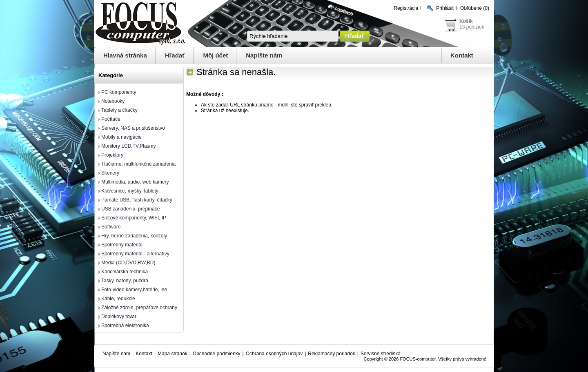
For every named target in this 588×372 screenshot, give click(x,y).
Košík (466, 21)
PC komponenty (119, 92)
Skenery (110, 173)
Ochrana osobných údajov (274, 354)
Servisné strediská (381, 354)
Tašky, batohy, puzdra (125, 281)
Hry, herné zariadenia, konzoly (134, 236)
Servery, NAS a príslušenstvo (133, 128)
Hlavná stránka (125, 55)
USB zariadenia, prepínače (130, 209)
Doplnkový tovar (119, 317)
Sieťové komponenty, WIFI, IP (134, 218)
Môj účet (215, 55)
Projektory (112, 155)
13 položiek (472, 27)
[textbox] (293, 36)
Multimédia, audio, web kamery (135, 182)
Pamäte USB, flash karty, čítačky (137, 200)
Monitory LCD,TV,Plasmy (129, 146)
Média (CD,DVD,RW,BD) (128, 263)
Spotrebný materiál (122, 245)
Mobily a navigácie (121, 137)
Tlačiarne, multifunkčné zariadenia (138, 164)
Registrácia (406, 8)
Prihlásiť (445, 8)
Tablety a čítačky (119, 110)
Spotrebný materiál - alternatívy (135, 254)
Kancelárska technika (125, 272)
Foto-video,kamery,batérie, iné (134, 290)
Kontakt (462, 55)
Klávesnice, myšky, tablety (130, 191)
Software (111, 227)
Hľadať (175, 55)
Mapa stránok (173, 354)
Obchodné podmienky (217, 354)
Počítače (111, 119)
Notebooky (113, 101)
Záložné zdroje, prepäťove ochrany (139, 308)
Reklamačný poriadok (331, 354)
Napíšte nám (264, 55)
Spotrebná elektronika (125, 325)
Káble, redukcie (118, 299)
